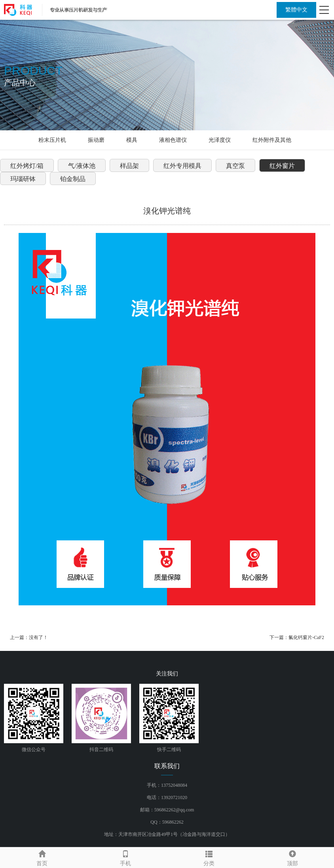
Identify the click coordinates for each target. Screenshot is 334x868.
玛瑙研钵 (23, 179)
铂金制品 (73, 179)
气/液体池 (82, 166)
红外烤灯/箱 (27, 166)
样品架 (129, 166)
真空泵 (235, 166)
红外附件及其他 (272, 140)
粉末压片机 (52, 140)
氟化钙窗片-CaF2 (306, 637)
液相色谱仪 (173, 140)
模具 (132, 140)
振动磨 (96, 140)
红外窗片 (282, 166)
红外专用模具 (182, 166)
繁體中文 (296, 10)
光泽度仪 (220, 140)
